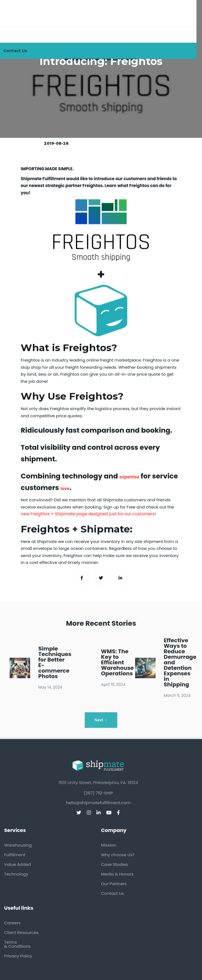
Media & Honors (117, 874)
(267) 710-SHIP (98, 793)
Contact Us (113, 893)
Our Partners (114, 884)
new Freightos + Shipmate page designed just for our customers (88, 514)
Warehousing (18, 845)
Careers (12, 923)
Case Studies (115, 864)
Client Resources (21, 932)
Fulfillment (15, 855)
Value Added (18, 864)
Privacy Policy (18, 956)
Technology (16, 874)
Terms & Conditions (17, 944)
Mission (109, 845)
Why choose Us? (118, 855)
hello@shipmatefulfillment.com (98, 803)
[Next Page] (101, 724)
